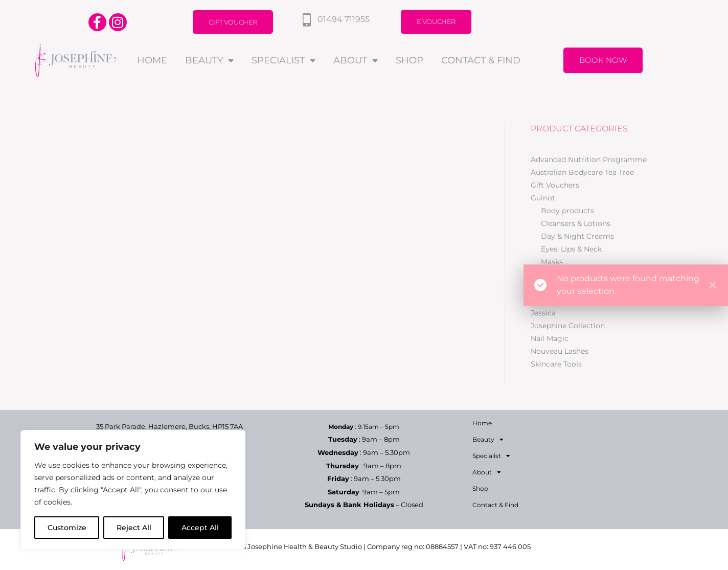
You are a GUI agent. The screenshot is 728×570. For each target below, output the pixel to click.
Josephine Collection (568, 326)
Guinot (543, 198)
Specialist (283, 60)
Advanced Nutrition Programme (589, 159)
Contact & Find (481, 60)
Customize (67, 528)
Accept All (200, 528)
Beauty (209, 60)
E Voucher (436, 21)
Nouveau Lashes (560, 351)
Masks (552, 262)
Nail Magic (550, 338)
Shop (409, 60)
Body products (567, 211)
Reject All (134, 528)
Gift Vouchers (555, 185)
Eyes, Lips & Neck (571, 249)
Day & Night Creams (577, 236)
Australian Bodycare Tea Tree (582, 172)
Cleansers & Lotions (576, 223)
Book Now (603, 60)
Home (152, 60)
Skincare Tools (556, 364)
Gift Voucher (233, 22)
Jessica (543, 313)
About (356, 60)
